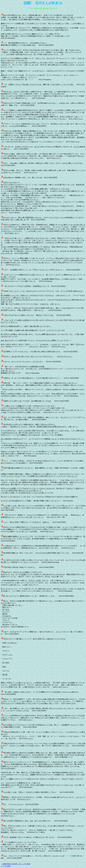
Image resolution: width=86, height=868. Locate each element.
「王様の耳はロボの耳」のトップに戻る (16, 864)
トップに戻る (6, 866)
